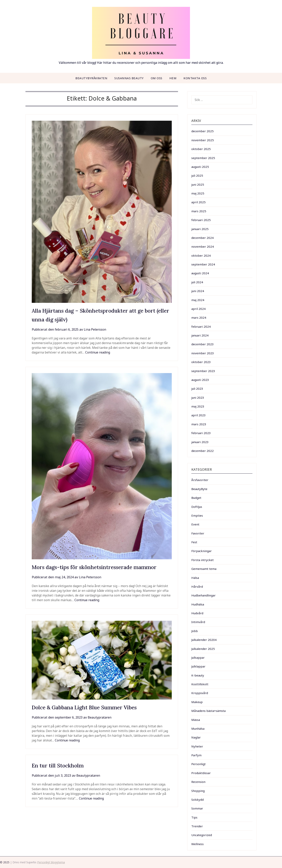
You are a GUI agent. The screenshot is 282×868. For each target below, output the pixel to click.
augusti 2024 (200, 273)
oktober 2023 (201, 362)
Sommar (197, 808)
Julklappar (198, 666)
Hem (173, 78)
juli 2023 (197, 389)
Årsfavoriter (200, 480)
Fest (194, 542)
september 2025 (203, 158)
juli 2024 (197, 282)
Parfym (196, 755)
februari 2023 (201, 433)
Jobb (195, 631)
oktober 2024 (201, 255)
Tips (194, 817)
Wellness (197, 844)
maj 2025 (198, 193)
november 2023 (203, 353)
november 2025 (203, 140)
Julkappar (198, 658)
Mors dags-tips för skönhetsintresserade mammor (102, 567)
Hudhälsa (198, 604)
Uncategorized (202, 835)
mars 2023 (199, 424)
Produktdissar (201, 773)
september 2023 (203, 371)
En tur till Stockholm (61, 765)
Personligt (198, 764)
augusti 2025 (200, 167)
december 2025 (202, 131)
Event (195, 524)
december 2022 (202, 451)
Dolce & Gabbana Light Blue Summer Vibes (91, 707)
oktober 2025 (201, 149)
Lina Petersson (97, 329)
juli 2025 (197, 175)
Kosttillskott (200, 684)
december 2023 (202, 344)
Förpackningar (202, 551)
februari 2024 (201, 327)
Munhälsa (198, 729)
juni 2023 (198, 398)
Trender (197, 826)
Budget (196, 498)
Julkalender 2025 (203, 649)
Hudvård (197, 613)
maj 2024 (198, 300)
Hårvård (197, 586)
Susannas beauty (129, 78)
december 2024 (202, 238)
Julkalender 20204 (204, 640)
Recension (198, 782)
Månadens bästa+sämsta (208, 711)
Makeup (197, 702)
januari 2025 (200, 229)
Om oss (157, 78)
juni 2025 (198, 184)
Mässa (196, 720)
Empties (197, 515)
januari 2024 (200, 335)
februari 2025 (201, 220)
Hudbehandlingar (203, 595)
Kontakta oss (195, 78)
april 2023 (198, 415)
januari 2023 (200, 442)
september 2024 (203, 264)
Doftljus (197, 507)
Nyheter (197, 746)
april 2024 (198, 309)
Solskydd (197, 800)
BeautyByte (199, 489)
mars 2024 (199, 318)
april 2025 (198, 202)
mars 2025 (199, 211)
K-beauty (198, 675)
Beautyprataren (102, 717)
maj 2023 (198, 406)
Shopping (198, 791)
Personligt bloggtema (51, 862)
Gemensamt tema (204, 569)
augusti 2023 (200, 380)
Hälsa (195, 578)
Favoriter (198, 533)
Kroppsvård (200, 693)
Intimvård (198, 622)
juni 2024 (198, 291)
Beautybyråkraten (91, 78)
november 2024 (203, 246)
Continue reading (98, 352)
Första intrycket (202, 560)
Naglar (196, 737)
